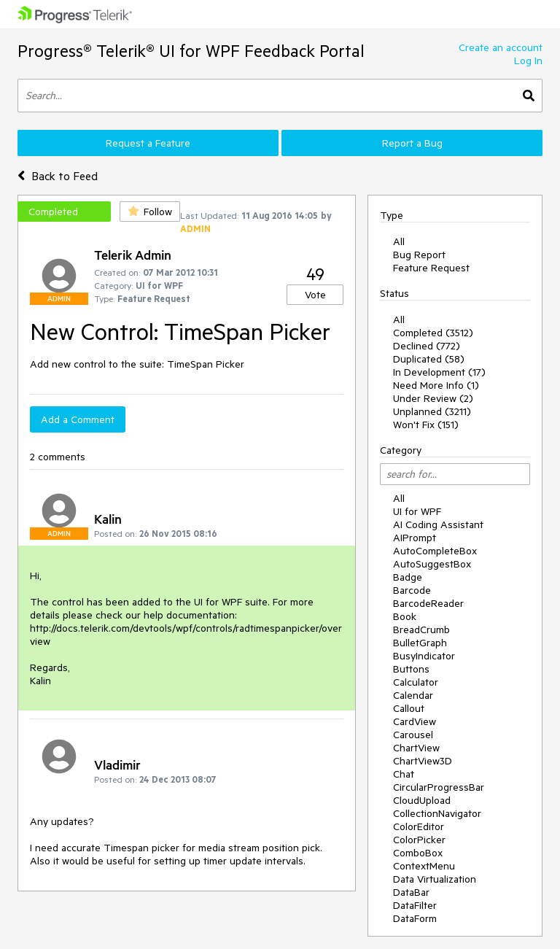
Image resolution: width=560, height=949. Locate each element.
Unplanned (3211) (432, 411)
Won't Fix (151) (426, 425)
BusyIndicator (424, 656)
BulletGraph (420, 643)
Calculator (416, 682)
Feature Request (431, 268)
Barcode (412, 590)
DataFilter (415, 905)
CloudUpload (422, 800)
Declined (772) (427, 346)
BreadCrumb (421, 630)
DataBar (411, 892)
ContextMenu (424, 866)
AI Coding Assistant (438, 524)
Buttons (411, 669)
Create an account (501, 47)
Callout (409, 708)
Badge (408, 577)
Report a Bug (412, 143)
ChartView (416, 748)
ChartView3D (423, 761)
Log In (528, 61)
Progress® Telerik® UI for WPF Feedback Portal (191, 51)
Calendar (413, 695)
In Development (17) (439, 372)
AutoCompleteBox (435, 551)
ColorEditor (419, 826)
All (399, 241)
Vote (315, 295)
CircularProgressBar (439, 787)
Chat (404, 774)
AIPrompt (415, 538)
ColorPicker (419, 840)
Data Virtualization (435, 879)
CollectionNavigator (437, 813)
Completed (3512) (433, 333)
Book (405, 616)
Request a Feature (148, 143)
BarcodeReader (428, 603)
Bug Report (419, 255)
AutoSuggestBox (432, 564)
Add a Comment (78, 419)
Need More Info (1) (436, 385)
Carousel (413, 735)
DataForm (415, 918)
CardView (415, 721)
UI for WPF (417, 511)
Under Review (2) (433, 398)
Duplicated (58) (429, 359)
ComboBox (418, 853)
